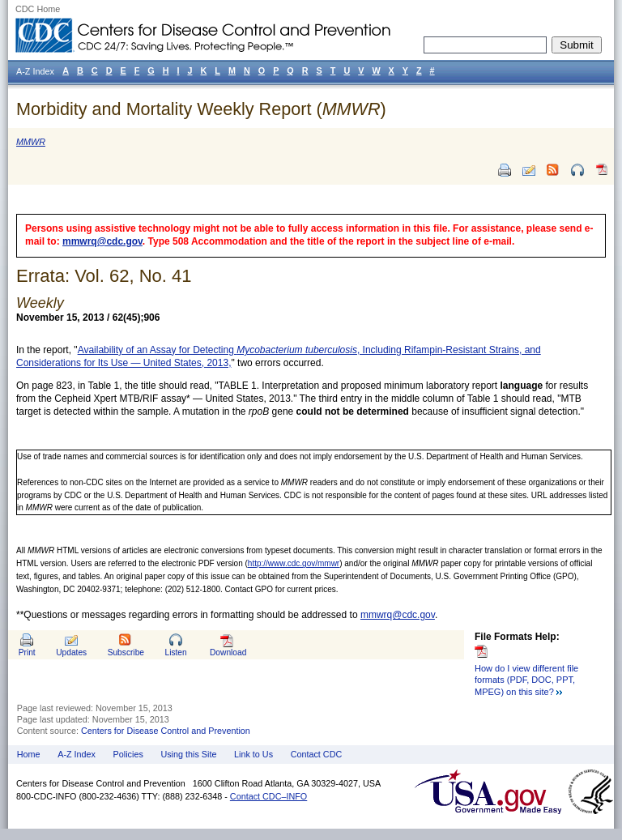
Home (29, 754)
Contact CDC (317, 754)
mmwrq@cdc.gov (102, 241)
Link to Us (253, 754)
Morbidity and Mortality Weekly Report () (201, 109)
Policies (128, 754)
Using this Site (188, 754)
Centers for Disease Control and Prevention (166, 731)
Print (27, 652)
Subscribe (126, 652)
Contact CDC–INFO (268, 796)
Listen (175, 652)
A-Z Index (77, 754)
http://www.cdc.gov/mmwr (294, 563)
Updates (71, 652)
